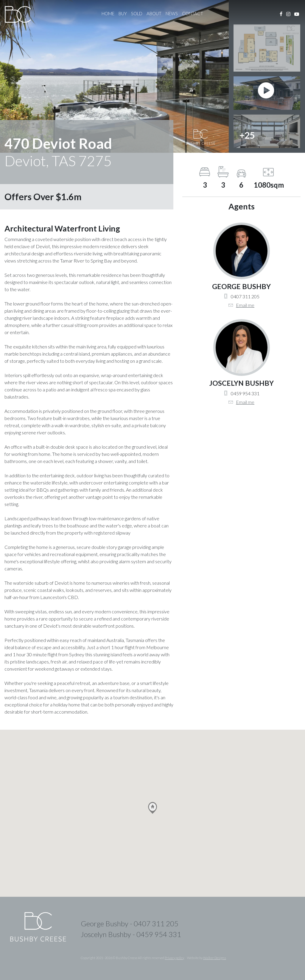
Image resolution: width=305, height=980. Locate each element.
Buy (123, 13)
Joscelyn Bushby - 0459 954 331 (131, 934)
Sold (137, 13)
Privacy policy (174, 958)
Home (108, 13)
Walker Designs (215, 958)
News (172, 13)
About (154, 13)
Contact (193, 13)
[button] (152, 808)
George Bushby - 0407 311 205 (130, 923)
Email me (245, 305)
